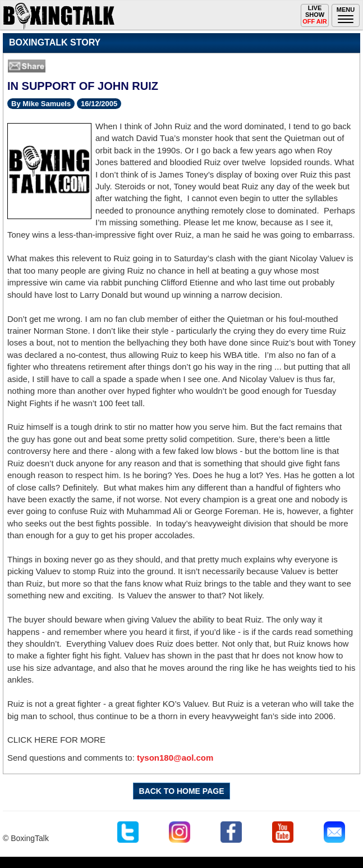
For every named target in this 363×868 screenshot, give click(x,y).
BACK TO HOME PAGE (182, 791)
